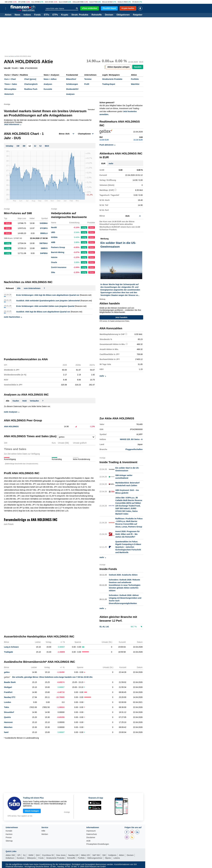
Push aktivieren (107, 145)
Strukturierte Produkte (112, 79)
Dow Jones (61, 855)
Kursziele (48, 89)
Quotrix (7, 717)
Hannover (8, 722)
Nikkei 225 (85, 855)
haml (6, 732)
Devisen (109, 15)
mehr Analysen (12, 412)
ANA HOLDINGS (11, 426)
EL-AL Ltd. (104, 627)
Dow (33, 2)
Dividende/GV (72, 89)
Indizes (27, 15)
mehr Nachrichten (13, 317)
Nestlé (54, 227)
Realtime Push (31, 89)
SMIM (31, 855)
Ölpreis (108, 858)
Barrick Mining (58, 252)
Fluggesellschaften (134, 449)
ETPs (55, 15)
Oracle (54, 262)
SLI (24, 855)
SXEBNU (44, 223)
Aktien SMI (10, 855)
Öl (133, 2)
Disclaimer (91, 838)
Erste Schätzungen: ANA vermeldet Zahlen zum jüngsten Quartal (45, 306)
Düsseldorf (9, 712)
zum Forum (9, 524)
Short (92, 227)
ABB (53, 242)
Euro (61, 2)
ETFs (47, 15)
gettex (7, 672)
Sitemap (9, 841)
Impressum (91, 831)
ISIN (22, 68)
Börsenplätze (10, 89)
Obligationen (123, 15)
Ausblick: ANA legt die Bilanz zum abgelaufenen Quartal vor (43, 312)
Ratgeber (138, 15)
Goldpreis (112, 855)
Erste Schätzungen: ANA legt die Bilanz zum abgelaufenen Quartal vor (48, 295)
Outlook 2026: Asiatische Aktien (123, 575)
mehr (111, 163)
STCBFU (44, 228)
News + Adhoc (50, 79)
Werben (45, 834)
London (8, 702)
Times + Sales (11, 84)
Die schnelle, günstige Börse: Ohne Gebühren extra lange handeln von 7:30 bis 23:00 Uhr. (48, 677)
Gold (91, 2)
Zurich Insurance (59, 267)
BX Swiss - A (137, 439)
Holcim (54, 257)
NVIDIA (54, 237)
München (8, 727)
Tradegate (9, 652)
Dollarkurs (10, 858)
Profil (87, 84)
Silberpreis (31, 858)
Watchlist (135, 84)
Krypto (65, 15)
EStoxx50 (76, 2)
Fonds (37, 15)
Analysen (48, 84)
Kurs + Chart (10, 79)
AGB (88, 841)
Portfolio (135, 79)
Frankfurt (8, 692)
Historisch (9, 94)
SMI (6, 2)
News (17, 15)
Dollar (120, 2)
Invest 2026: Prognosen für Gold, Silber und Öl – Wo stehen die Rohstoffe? (127, 534)
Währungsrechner (95, 858)
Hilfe (43, 831)
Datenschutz (92, 834)
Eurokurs (21, 858)
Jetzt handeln (121, 317)
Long (84, 227)
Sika (53, 272)
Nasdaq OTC (10, 697)
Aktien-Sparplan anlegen (118, 67)
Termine (88, 79)
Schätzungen (72, 84)
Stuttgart (8, 687)
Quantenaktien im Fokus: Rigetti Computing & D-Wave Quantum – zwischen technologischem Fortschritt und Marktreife (128, 547)
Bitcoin (105, 2)
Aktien (8, 15)
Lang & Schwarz (11, 647)
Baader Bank (10, 682)
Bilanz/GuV (71, 79)
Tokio (6, 707)
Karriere (9, 834)
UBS (53, 232)
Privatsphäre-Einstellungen (98, 844)
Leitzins (117, 858)
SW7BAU (44, 243)
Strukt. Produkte (80, 15)
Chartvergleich (31, 84)
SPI (19, 2)
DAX (47, 2)
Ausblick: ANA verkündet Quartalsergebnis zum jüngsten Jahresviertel (48, 301)
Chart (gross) (30, 79)
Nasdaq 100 (73, 855)
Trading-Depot (109, 84)
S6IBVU (44, 248)
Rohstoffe (97, 15)
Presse (9, 838)
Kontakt (9, 831)
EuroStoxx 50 (48, 855)
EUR (103, 163)
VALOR (7, 68)
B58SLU (44, 233)
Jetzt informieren (13, 124)
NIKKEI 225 (125, 439)
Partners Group (58, 247)
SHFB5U (44, 253)
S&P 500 (96, 855)
